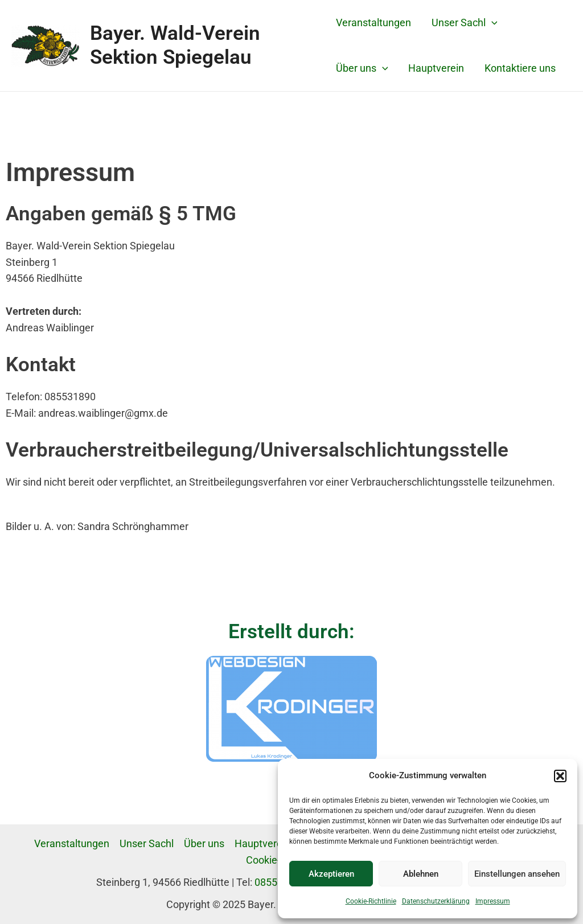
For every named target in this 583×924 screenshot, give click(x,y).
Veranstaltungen (373, 22)
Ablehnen (421, 874)
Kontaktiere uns (520, 68)
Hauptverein (436, 68)
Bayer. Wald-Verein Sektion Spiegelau (175, 45)
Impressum (493, 901)
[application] (492, 23)
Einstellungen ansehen (517, 874)
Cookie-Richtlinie (371, 901)
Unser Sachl (465, 23)
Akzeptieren (331, 874)
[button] (560, 776)
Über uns (362, 68)
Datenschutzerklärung (436, 901)
